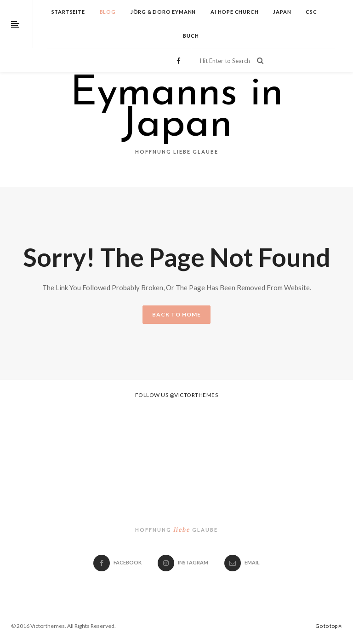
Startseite (68, 12)
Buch (191, 36)
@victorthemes (194, 395)
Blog (108, 12)
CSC (311, 12)
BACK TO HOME (176, 314)
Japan (282, 12)
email (242, 562)
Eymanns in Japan (177, 110)
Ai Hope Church (234, 12)
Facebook (117, 562)
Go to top (329, 626)
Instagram (183, 562)
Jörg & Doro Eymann (163, 12)
